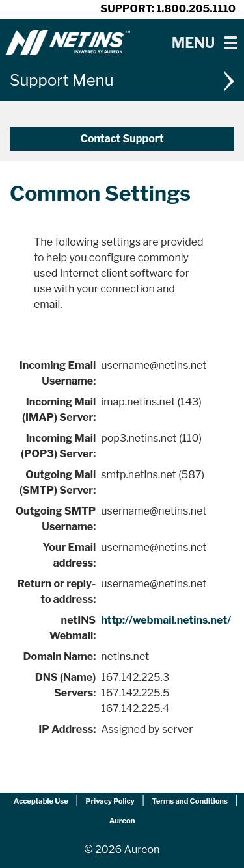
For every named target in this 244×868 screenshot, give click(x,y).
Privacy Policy (110, 801)
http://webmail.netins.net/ (166, 620)
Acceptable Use (41, 801)
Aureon (122, 821)
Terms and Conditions (190, 801)
